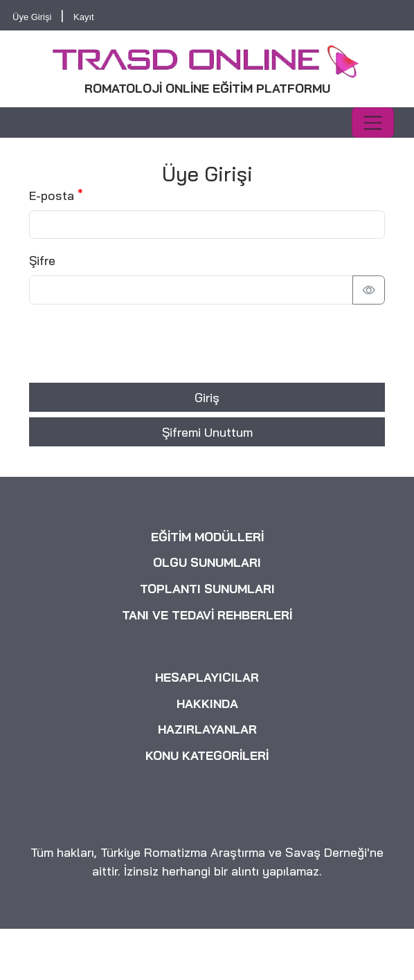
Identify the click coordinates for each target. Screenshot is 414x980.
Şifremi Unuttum (207, 432)
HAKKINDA (207, 703)
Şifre (42, 260)
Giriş (207, 397)
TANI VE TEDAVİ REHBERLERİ (207, 615)
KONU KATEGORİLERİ (207, 756)
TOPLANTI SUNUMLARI (207, 589)
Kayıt (84, 17)
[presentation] (134, 343)
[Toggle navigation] (373, 122)
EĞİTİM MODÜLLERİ (207, 537)
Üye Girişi (32, 17)
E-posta (52, 195)
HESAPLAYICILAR (207, 678)
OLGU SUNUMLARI (207, 563)
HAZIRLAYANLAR (207, 729)
